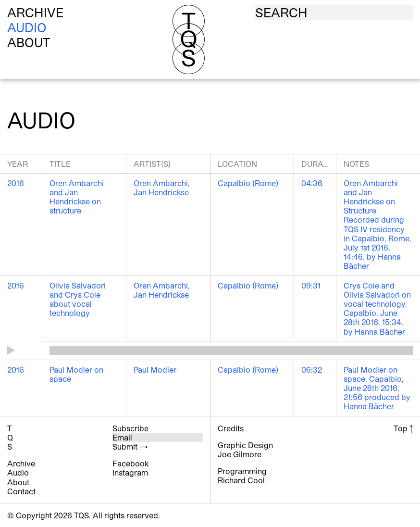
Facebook (131, 463)
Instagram (130, 472)
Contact (21, 491)
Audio (27, 27)
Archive (35, 12)
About (29, 42)
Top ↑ (403, 428)
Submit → (130, 446)
